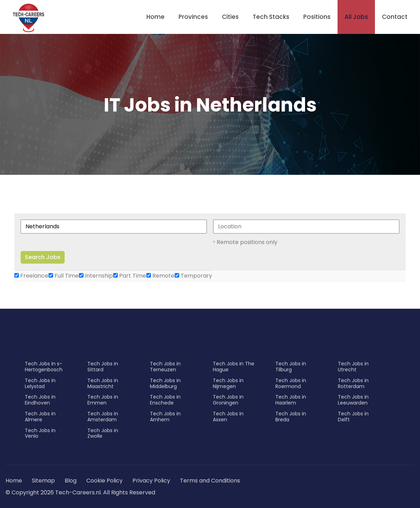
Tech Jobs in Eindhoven (40, 400)
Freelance (31, 276)
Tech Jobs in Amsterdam (103, 417)
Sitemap (44, 481)
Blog (71, 481)
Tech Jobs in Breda (291, 417)
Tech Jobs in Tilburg (291, 367)
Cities (230, 17)
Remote (160, 276)
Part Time (130, 276)
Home (155, 17)
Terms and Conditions (210, 481)
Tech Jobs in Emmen (103, 400)
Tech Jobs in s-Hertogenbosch (44, 367)
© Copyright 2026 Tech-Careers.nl (53, 492)
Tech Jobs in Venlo (40, 433)
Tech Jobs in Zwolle (103, 433)
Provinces (193, 17)
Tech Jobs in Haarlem (291, 400)
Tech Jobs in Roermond (291, 383)
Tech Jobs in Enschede (165, 400)
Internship (96, 276)
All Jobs (356, 17)
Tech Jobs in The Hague (234, 367)
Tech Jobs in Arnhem (165, 417)
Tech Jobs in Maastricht (103, 383)
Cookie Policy (104, 481)
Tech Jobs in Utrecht (353, 367)
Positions (317, 17)
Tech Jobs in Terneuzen (165, 367)
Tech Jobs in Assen (228, 417)
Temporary (193, 276)
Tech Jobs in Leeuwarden (353, 400)
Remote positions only (247, 242)
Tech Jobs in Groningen (228, 400)
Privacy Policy (151, 481)
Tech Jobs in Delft (353, 417)
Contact (395, 17)
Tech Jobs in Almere (40, 417)
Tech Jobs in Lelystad (40, 383)
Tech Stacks (271, 17)
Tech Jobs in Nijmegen (228, 383)
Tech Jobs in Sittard (103, 367)
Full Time (64, 276)
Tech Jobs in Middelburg (165, 383)
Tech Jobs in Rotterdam (353, 383)
